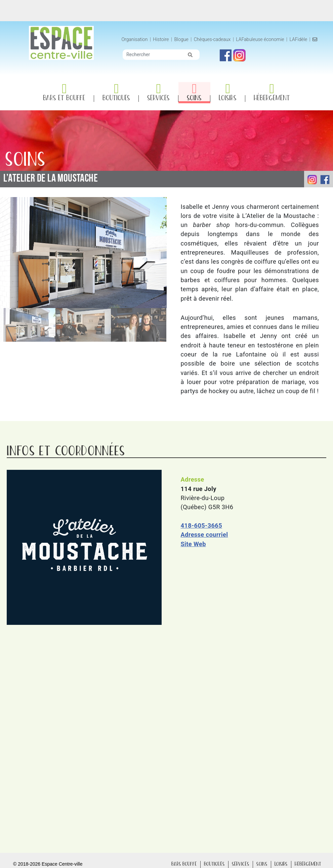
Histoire (166, 39)
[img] (195, 55)
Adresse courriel (204, 535)
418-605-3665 (201, 526)
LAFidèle (303, 39)
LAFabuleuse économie (264, 39)
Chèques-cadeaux (216, 39)
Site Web (193, 544)
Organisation (139, 39)
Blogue (185, 39)
